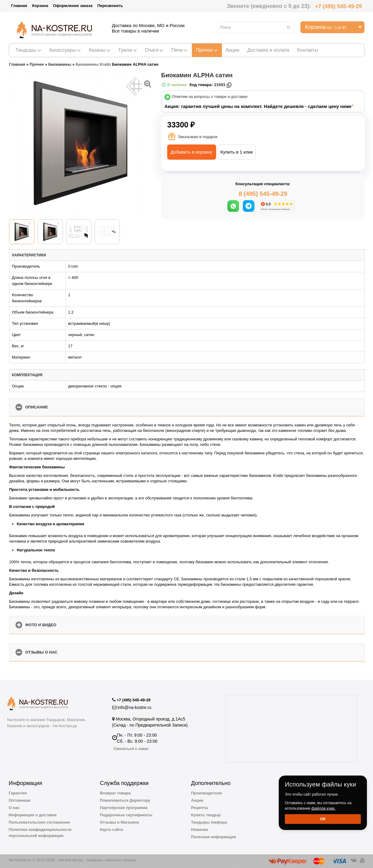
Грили (128, 50)
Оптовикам (20, 800)
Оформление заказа (73, 6)
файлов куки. (323, 808)
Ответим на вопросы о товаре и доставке (210, 97)
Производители (207, 793)
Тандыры (28, 50)
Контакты (307, 50)
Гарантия (18, 793)
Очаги (154, 50)
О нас (14, 808)
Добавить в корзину (191, 152)
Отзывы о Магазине (120, 822)
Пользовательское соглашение (39, 822)
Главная (19, 6)
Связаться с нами (131, 749)
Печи (180, 50)
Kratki (73, 266)
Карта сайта (112, 830)
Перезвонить (110, 6)
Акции (233, 50)
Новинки (200, 830)
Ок (323, 819)
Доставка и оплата (268, 50)
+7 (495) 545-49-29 (338, 6)
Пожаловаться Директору (125, 800)
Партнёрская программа (124, 808)
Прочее (207, 50)
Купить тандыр (206, 815)
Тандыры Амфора (209, 822)
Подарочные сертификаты (126, 815)
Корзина (40, 6)
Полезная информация (214, 837)
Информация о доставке (33, 815)
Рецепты (200, 808)
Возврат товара (115, 793)
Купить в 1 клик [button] (237, 152)
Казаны (100, 50)
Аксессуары (65, 50)
